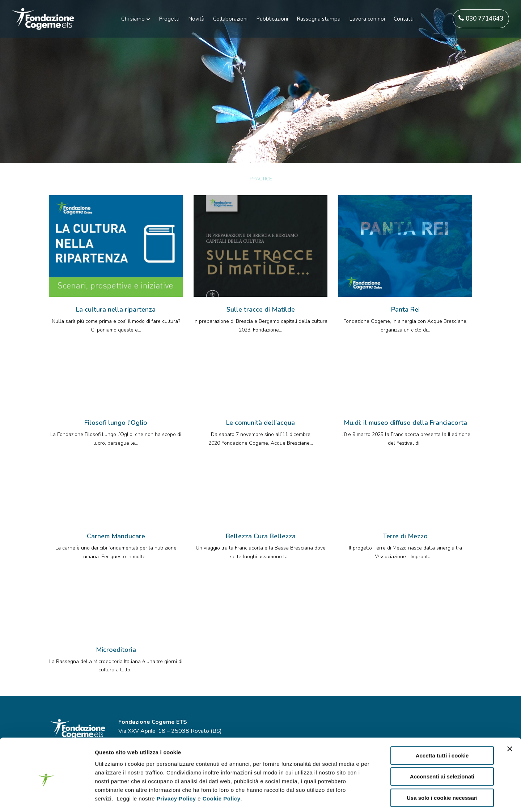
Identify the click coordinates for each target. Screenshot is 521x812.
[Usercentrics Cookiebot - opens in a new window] (47, 798)
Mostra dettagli (384, 798)
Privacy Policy (176, 767)
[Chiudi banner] (510, 717)
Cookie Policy (222, 767)
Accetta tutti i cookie (442, 724)
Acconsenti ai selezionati (442, 745)
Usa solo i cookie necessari (442, 766)
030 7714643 (481, 19)
